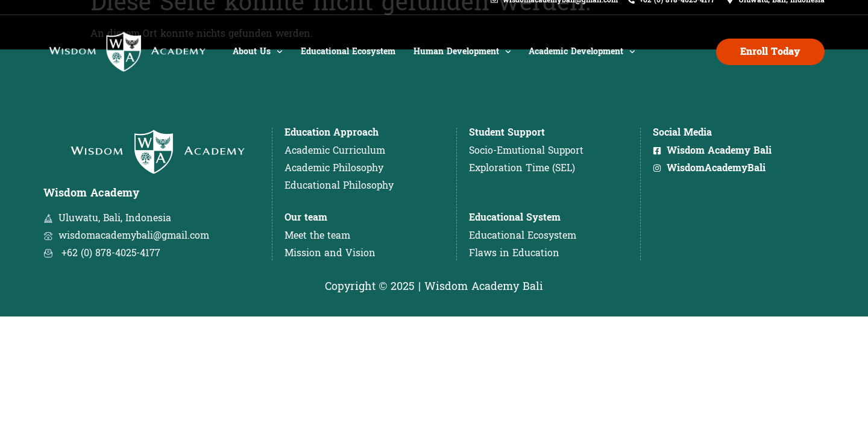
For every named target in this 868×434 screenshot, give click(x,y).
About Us (258, 64)
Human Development (462, 64)
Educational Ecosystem (348, 64)
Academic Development (582, 64)
